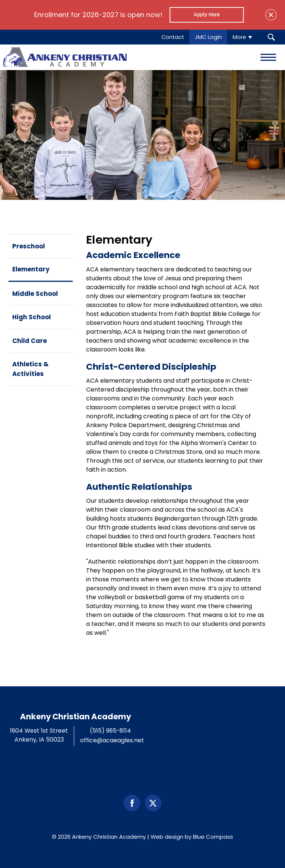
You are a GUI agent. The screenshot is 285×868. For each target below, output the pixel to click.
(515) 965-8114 (110, 731)
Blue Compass (213, 837)
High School (32, 317)
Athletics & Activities (30, 369)
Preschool (29, 246)
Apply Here (207, 15)
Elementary (31, 269)
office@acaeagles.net (112, 740)
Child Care (30, 341)
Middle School (35, 294)
